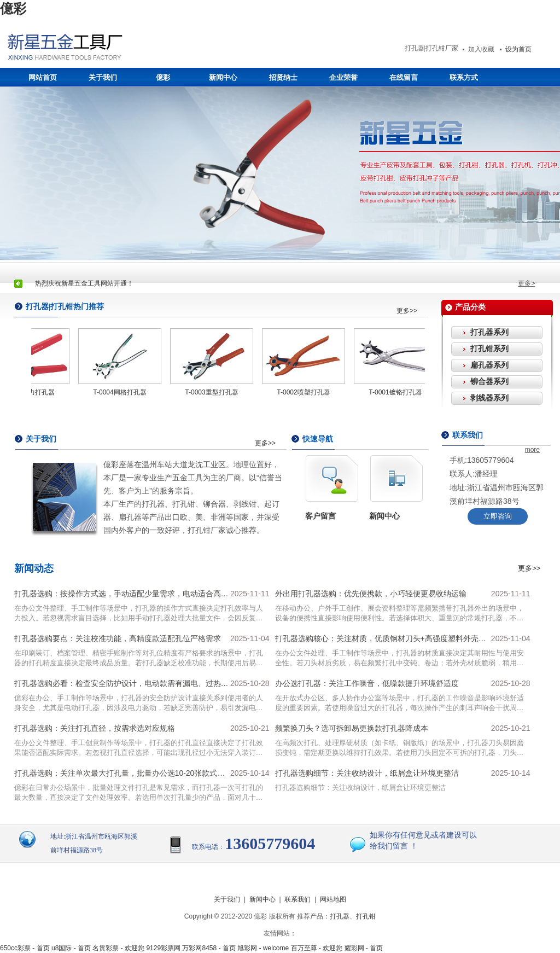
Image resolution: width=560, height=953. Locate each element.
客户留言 (320, 516)
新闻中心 (223, 77)
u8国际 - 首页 (71, 948)
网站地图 (333, 899)
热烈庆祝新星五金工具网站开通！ (84, 283)
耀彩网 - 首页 (364, 948)
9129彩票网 (163, 948)
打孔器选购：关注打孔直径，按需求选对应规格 (95, 728)
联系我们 (297, 899)
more (532, 450)
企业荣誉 (343, 77)
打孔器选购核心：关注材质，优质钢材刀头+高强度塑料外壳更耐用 (381, 641)
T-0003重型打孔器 (213, 392)
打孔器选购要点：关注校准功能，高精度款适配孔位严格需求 (118, 638)
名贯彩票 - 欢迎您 (118, 948)
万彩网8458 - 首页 (209, 948)
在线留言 (404, 77)
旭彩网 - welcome (263, 948)
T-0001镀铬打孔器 (397, 392)
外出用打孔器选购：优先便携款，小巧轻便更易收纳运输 (371, 594)
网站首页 (43, 77)
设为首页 (518, 49)
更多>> (407, 311)
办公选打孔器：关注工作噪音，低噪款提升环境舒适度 (367, 683)
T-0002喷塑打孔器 (305, 392)
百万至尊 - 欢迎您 (317, 948)
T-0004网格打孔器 (121, 392)
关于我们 (103, 77)
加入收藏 (481, 49)
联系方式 (464, 77)
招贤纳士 (283, 77)
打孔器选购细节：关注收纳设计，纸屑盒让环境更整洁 (367, 773)
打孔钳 (366, 916)
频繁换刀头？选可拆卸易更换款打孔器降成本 (352, 728)
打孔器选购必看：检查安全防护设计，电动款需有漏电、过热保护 (121, 686)
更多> (526, 283)
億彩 (13, 9)
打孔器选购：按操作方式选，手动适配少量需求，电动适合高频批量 (121, 596)
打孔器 (340, 916)
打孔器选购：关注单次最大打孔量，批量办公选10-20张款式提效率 (120, 776)
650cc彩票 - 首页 (25, 948)
